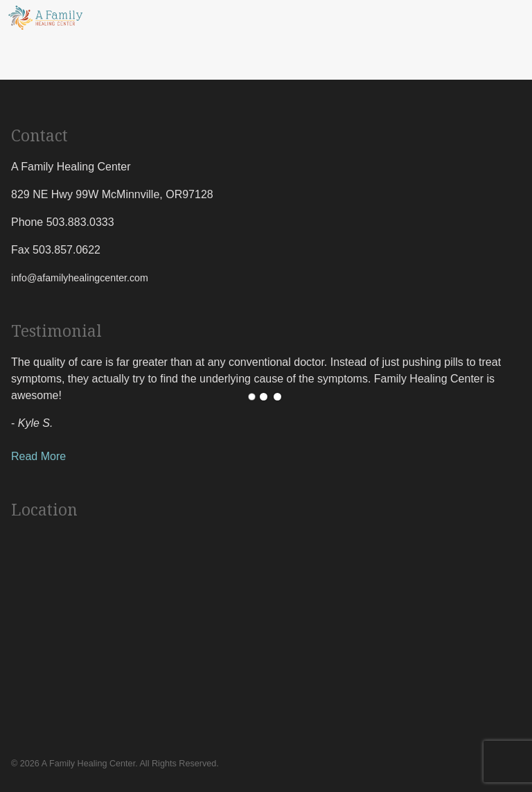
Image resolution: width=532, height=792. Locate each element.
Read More (38, 456)
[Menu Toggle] (522, 18)
